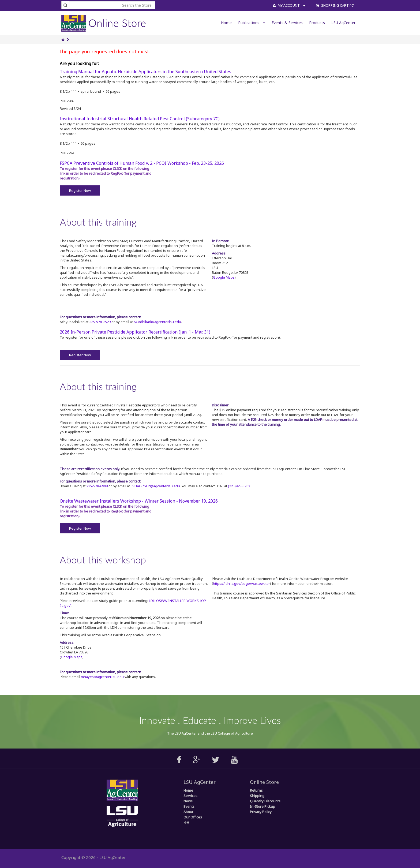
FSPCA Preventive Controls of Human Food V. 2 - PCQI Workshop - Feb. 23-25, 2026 (142, 163)
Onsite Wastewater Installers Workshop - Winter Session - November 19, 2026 (139, 501)
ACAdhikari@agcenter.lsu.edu (157, 322)
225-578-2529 (100, 322)
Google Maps (224, 277)
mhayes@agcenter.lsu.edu (102, 677)
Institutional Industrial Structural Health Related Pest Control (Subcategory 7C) (140, 119)
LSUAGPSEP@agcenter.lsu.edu (155, 486)
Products (317, 23)
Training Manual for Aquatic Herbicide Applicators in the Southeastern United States (145, 72)
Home (226, 23)
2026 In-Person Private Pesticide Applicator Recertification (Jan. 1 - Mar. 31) (135, 332)
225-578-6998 (97, 486)
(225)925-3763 (239, 486)
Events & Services (287, 23)
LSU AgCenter (343, 23)
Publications (252, 23)
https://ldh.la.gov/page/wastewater (241, 583)
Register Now (80, 190)
